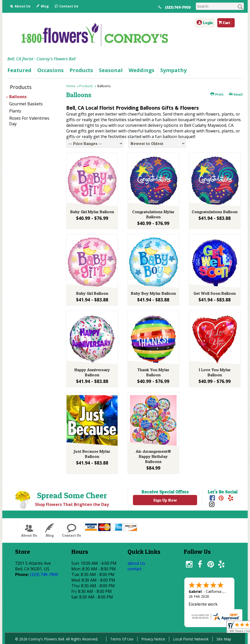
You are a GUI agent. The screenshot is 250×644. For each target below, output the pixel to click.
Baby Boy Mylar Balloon (153, 293)
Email (236, 94)
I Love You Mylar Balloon (215, 372)
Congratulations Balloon (215, 212)
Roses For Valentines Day (29, 121)
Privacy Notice (153, 639)
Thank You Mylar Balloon (153, 372)
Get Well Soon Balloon (215, 293)
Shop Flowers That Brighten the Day (72, 504)
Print (217, 94)
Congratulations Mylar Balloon (153, 214)
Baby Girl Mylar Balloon (92, 212)
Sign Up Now (165, 500)
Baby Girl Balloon (92, 293)
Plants (15, 111)
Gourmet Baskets (26, 104)
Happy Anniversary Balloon (92, 372)
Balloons (18, 97)
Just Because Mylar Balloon (92, 454)
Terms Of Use (122, 639)
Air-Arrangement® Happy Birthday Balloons (153, 456)
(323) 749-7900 (178, 7)
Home (71, 86)
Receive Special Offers (165, 492)
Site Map (224, 639)
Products (86, 86)
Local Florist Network (191, 639)
